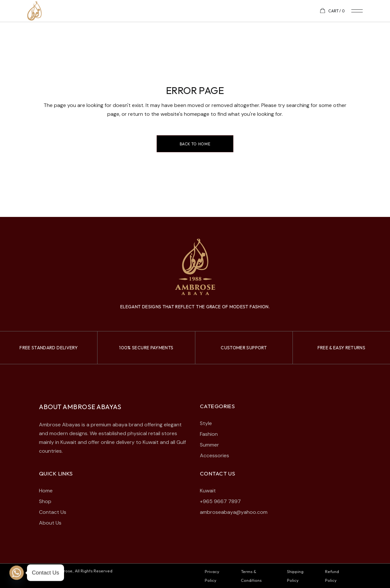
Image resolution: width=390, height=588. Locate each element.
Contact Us (53, 512)
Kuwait (208, 491)
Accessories (214, 455)
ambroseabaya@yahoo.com (234, 512)
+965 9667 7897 (220, 501)
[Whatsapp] (17, 573)
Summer (209, 445)
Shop (45, 501)
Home (46, 491)
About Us (50, 523)
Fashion (209, 434)
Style (206, 423)
